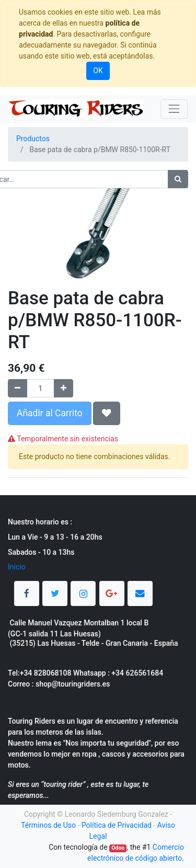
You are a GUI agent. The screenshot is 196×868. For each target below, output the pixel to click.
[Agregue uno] (64, 388)
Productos (33, 139)
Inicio (17, 567)
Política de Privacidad (117, 825)
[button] (107, 413)
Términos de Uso (48, 825)
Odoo (118, 848)
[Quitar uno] (18, 388)
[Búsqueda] (178, 179)
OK (98, 71)
